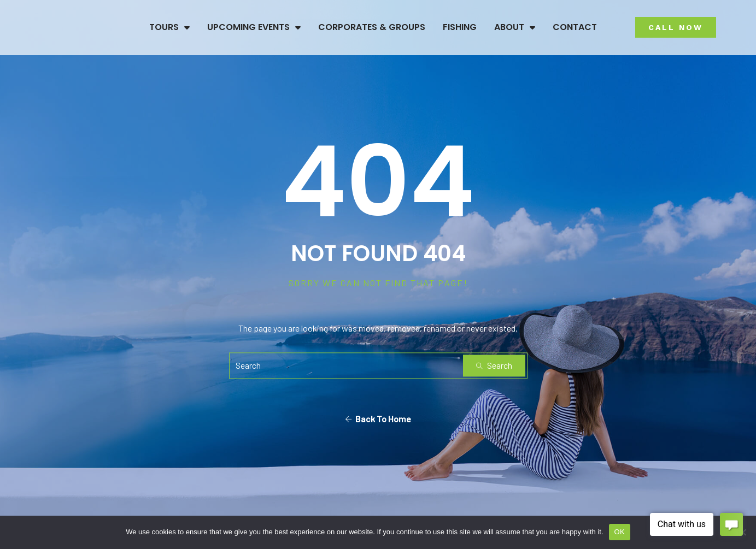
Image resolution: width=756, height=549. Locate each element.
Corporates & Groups (372, 27)
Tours (169, 27)
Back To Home (378, 419)
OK (620, 532)
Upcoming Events (254, 27)
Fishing (460, 27)
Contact (575, 27)
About (515, 27)
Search (494, 365)
